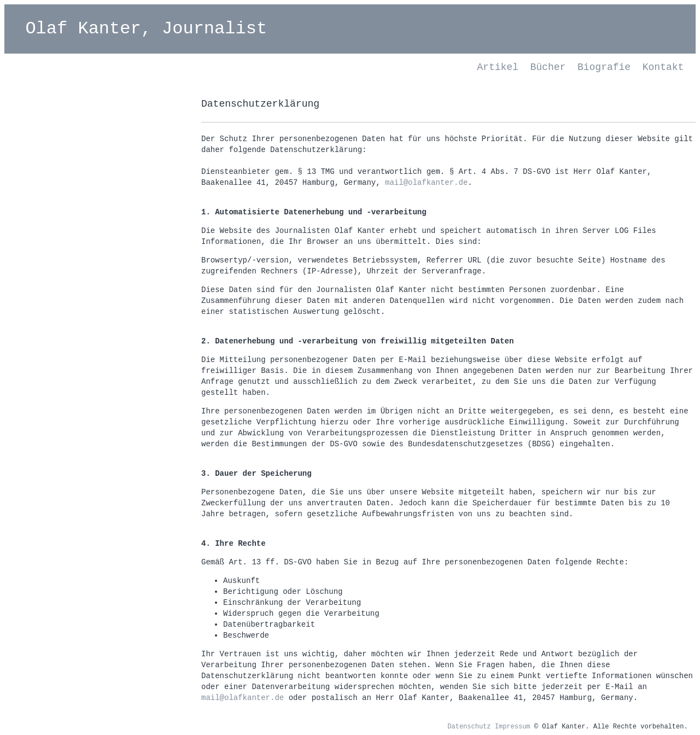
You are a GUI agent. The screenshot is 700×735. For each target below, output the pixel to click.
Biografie (604, 67)
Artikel (498, 67)
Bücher (548, 67)
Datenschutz (469, 727)
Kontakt (663, 67)
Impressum (513, 727)
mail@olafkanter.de (426, 183)
